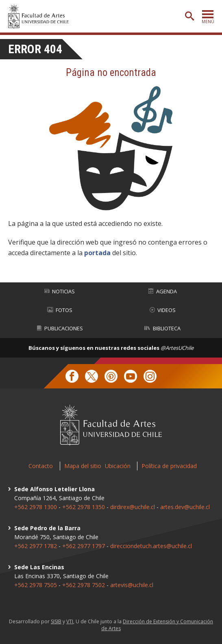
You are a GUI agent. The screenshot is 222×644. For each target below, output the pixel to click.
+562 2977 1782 (36, 546)
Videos (163, 310)
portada (97, 253)
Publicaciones (60, 328)
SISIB (56, 621)
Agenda (163, 291)
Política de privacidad (169, 466)
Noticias (60, 291)
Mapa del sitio (83, 466)
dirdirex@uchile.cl (133, 507)
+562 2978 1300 (36, 507)
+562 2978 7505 (36, 585)
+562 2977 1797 (84, 546)
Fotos (60, 310)
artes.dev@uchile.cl (185, 507)
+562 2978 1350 (84, 507)
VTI (70, 621)
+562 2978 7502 (84, 585)
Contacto (41, 466)
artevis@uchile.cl (132, 585)
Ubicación (118, 466)
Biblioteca (162, 328)
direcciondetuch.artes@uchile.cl (151, 546)
